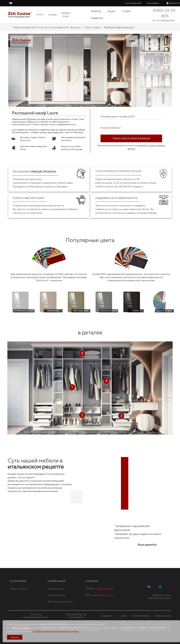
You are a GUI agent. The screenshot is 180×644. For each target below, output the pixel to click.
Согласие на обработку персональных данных (56, 631)
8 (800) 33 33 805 (105, 588)
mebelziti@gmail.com (103, 595)
